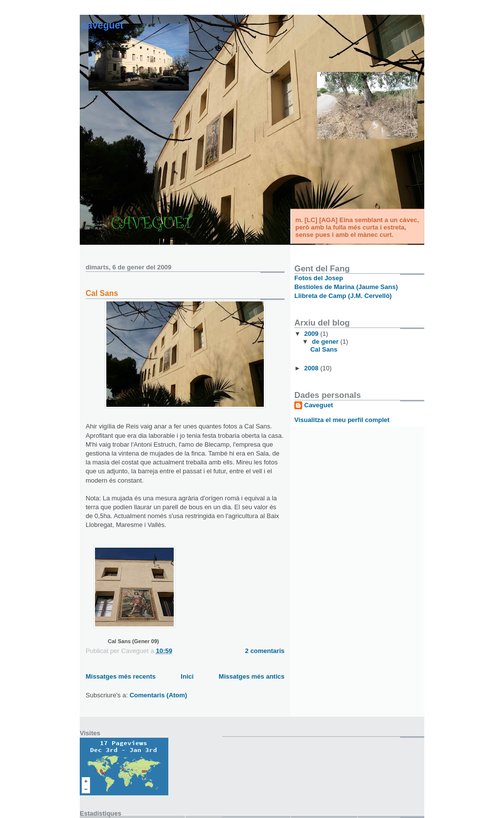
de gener (326, 342)
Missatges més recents (121, 676)
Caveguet (103, 25)
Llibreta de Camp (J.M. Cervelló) (343, 296)
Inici (187, 676)
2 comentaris (265, 651)
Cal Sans (102, 293)
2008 (312, 368)
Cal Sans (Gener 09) (133, 641)
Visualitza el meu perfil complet (342, 420)
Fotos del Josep (319, 278)
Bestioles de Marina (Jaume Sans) (346, 287)
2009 (312, 334)
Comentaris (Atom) (158, 695)
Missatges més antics (252, 676)
